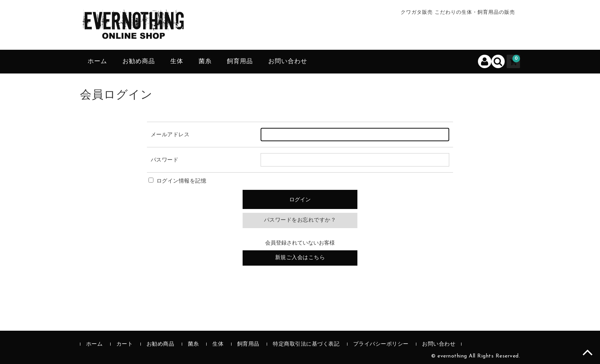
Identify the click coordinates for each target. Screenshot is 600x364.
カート (125, 344)
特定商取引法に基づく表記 (306, 344)
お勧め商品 (139, 62)
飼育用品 (240, 62)
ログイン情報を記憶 (177, 181)
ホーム (97, 62)
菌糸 (205, 62)
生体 (177, 62)
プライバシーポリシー (381, 344)
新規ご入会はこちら (300, 258)
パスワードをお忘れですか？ (300, 220)
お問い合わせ (288, 62)
